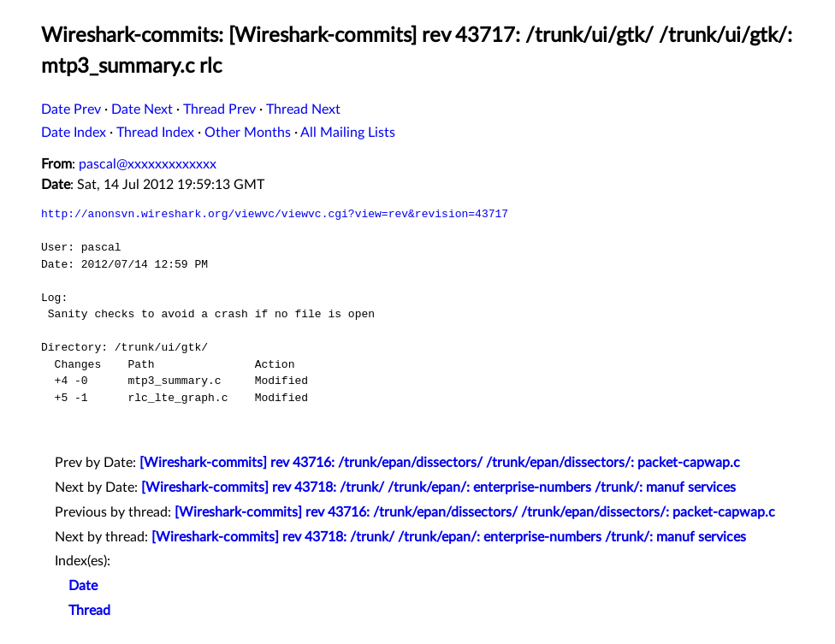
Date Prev (71, 109)
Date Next (142, 109)
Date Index (74, 133)
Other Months (248, 133)
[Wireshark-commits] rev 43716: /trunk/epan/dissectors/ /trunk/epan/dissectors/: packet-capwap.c (440, 463)
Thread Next (303, 109)
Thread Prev (219, 109)
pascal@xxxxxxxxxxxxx (148, 164)
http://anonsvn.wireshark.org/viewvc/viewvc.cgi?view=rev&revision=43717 (275, 214)
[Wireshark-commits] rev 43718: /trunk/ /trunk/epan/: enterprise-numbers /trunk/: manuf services (438, 487)
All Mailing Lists (348, 133)
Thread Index (155, 133)
